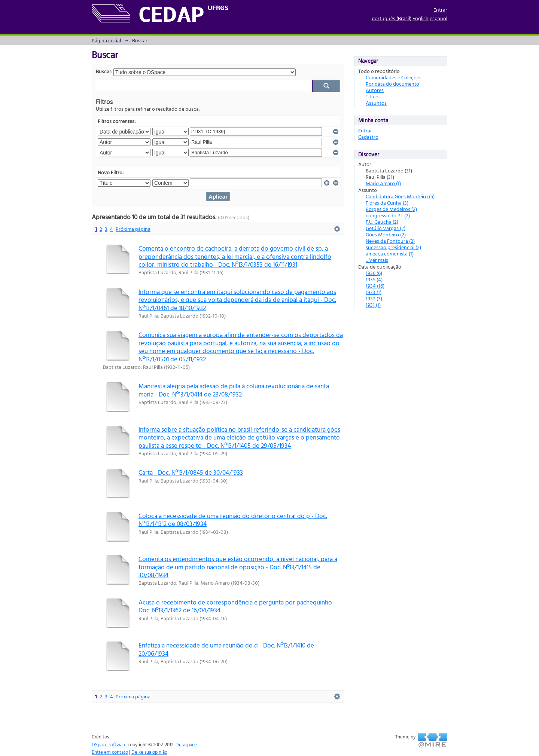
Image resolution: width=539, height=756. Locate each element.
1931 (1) (373, 305)
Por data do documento (392, 84)
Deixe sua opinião (149, 752)
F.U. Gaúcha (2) (382, 222)
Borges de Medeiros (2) (391, 209)
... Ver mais (377, 260)
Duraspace (186, 744)
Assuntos (376, 103)
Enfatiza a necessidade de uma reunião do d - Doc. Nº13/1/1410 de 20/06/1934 (226, 649)
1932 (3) (374, 298)
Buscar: (104, 71)
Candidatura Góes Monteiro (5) (400, 196)
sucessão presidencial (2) (393, 247)
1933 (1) (374, 292)
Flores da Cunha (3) (387, 203)
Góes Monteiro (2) (386, 234)
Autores (375, 90)
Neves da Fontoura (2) (390, 241)
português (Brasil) (392, 18)
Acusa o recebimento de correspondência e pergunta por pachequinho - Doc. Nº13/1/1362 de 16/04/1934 (237, 606)
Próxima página (133, 229)
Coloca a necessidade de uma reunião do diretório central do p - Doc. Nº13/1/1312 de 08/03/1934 (233, 520)
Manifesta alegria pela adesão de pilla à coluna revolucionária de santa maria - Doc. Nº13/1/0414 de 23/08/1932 (234, 390)
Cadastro (368, 137)
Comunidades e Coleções (394, 77)
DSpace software (109, 744)
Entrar (440, 10)
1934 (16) (375, 286)
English (421, 18)
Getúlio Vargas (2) (386, 228)
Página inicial (106, 40)
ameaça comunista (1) (390, 253)
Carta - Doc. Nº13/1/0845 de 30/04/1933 (191, 472)
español (438, 18)
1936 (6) (374, 273)
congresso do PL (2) (388, 215)
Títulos (373, 96)
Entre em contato (110, 752)
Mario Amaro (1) (383, 183)
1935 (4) (374, 279)
